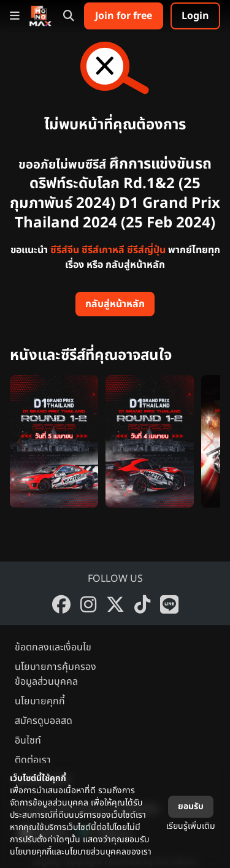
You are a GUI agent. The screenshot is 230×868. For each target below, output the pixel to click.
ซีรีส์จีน (65, 250)
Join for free (124, 16)
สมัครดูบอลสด (44, 721)
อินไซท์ (28, 740)
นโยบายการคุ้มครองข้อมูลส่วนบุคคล (56, 674)
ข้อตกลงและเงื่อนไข (53, 647)
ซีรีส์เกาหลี (103, 250)
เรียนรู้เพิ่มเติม (191, 826)
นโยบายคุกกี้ (40, 701)
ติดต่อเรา (33, 760)
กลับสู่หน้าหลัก (115, 304)
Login (195, 16)
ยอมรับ (191, 806)
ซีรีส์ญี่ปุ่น (146, 250)
